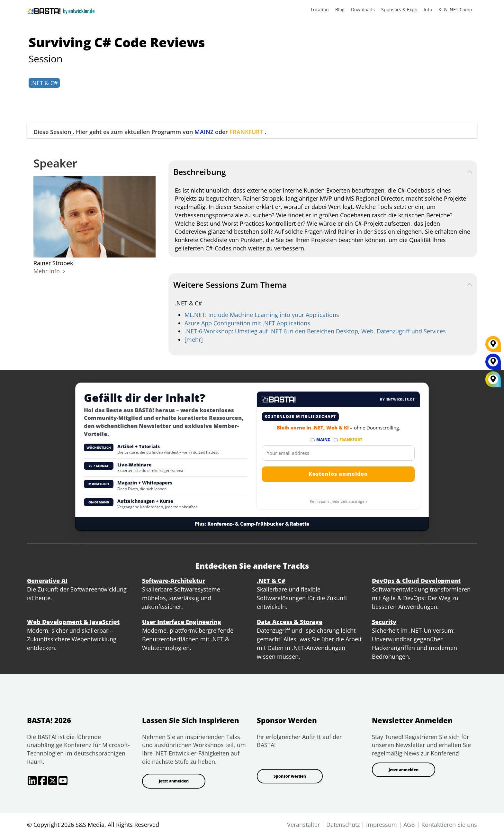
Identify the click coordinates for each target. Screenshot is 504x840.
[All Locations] (493, 379)
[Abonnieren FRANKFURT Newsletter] (336, 440)
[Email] (338, 453)
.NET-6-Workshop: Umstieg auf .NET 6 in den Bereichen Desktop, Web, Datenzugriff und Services (315, 331)
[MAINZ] (493, 364)
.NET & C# (44, 83)
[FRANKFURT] (493, 346)
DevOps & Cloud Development (416, 581)
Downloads (363, 9)
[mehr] (194, 339)
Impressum (382, 825)
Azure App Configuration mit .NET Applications (247, 323)
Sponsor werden (290, 776)
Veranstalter (303, 825)
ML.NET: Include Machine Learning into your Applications (262, 315)
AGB (409, 825)
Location (320, 9)
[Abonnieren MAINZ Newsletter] (313, 440)
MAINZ (204, 132)
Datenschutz (343, 825)
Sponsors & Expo (399, 9)
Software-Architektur (174, 581)
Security (384, 622)
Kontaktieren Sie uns (449, 825)
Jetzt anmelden (174, 781)
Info (428, 9)
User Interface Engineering (182, 622)
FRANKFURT (246, 132)
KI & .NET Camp (455, 9)
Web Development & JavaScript (73, 622)
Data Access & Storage (290, 622)
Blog (340, 9)
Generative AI (47, 581)
